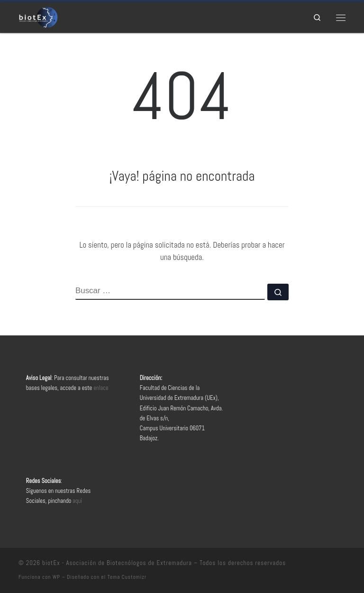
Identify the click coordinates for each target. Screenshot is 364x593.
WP (56, 577)
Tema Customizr (127, 577)
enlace (101, 388)
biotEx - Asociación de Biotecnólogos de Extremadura (117, 563)
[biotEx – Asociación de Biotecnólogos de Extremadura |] (38, 16)
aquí (77, 501)
